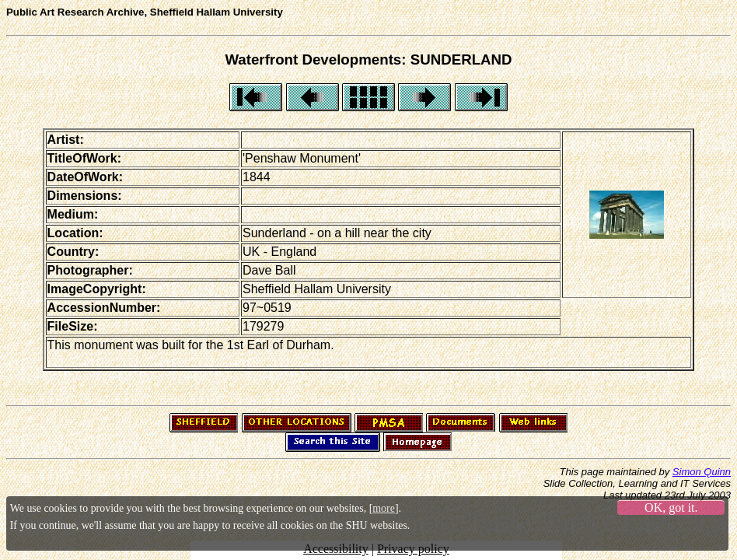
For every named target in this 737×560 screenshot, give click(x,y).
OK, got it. (671, 507)
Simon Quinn (702, 472)
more (384, 508)
